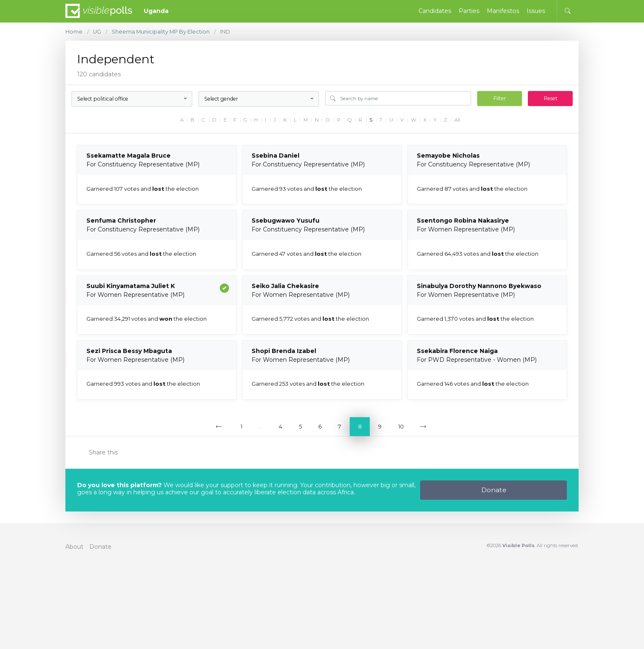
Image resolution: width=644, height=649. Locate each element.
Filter (500, 98)
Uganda (156, 11)
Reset (551, 98)
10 (401, 426)
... (261, 426)
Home (74, 32)
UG (97, 32)
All (457, 120)
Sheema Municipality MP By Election (161, 32)
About (74, 547)
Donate (494, 490)
